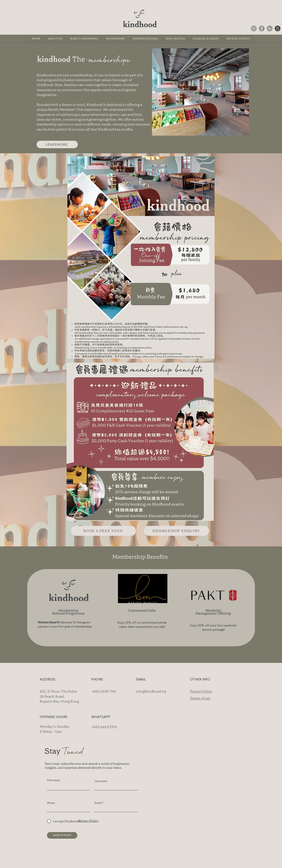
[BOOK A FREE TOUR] (103, 531)
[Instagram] (254, 28)
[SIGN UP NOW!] (62, 835)
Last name (101, 781)
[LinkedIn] (270, 28)
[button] (206, 39)
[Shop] (278, 28)
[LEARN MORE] (57, 144)
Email (98, 803)
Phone (51, 803)
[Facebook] (262, 28)
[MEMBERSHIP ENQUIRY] (177, 531)
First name (54, 780)
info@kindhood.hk (151, 691)
